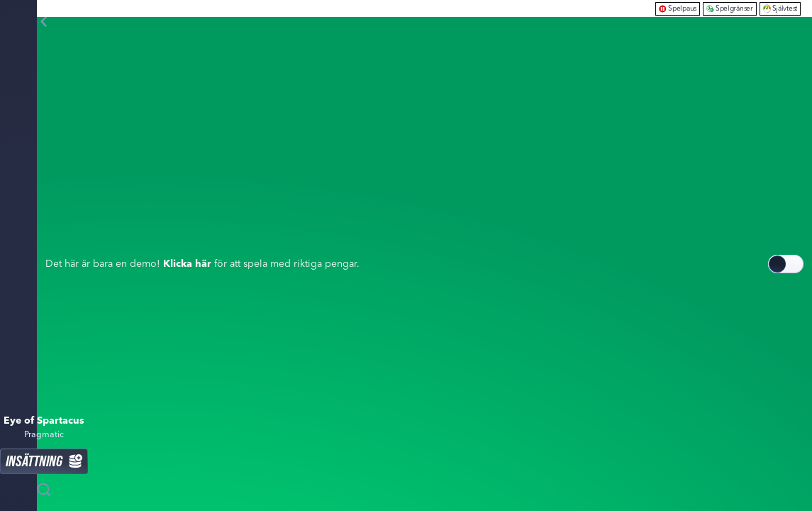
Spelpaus (678, 8)
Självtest (780, 8)
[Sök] (44, 490)
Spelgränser (730, 8)
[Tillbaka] (44, 21)
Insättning (44, 461)
